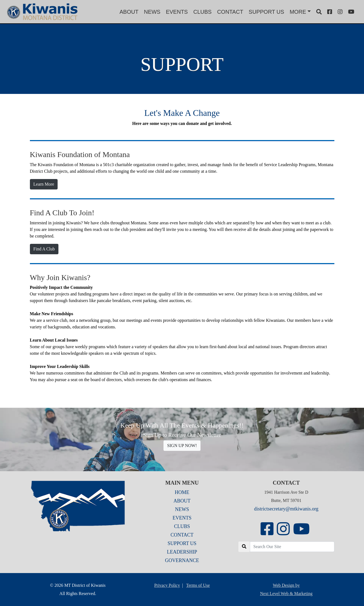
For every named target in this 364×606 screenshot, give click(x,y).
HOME (182, 492)
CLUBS (203, 12)
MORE (298, 12)
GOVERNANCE (182, 560)
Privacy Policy (167, 585)
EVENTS (177, 12)
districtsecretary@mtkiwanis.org (286, 509)
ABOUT (129, 12)
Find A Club (44, 249)
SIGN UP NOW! (182, 446)
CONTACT (230, 12)
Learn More (44, 184)
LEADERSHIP (182, 552)
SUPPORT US (266, 12)
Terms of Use (198, 585)
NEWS (152, 12)
